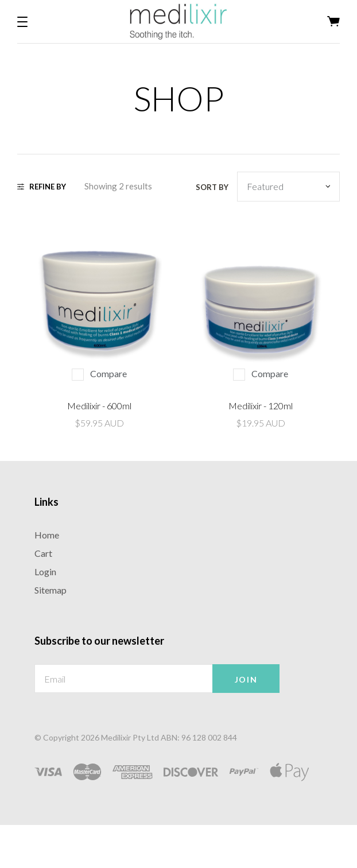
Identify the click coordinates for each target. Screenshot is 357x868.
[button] (22, 22)
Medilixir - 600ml (99, 406)
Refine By (42, 187)
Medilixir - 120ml (261, 406)
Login (45, 571)
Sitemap (51, 590)
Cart (43, 553)
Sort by (212, 187)
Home (47, 535)
